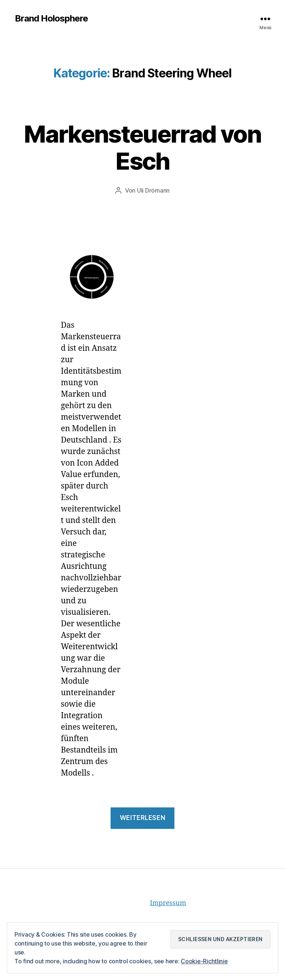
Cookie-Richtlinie (204, 961)
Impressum (168, 903)
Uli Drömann (153, 190)
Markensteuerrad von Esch (142, 147)
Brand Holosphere (51, 19)
